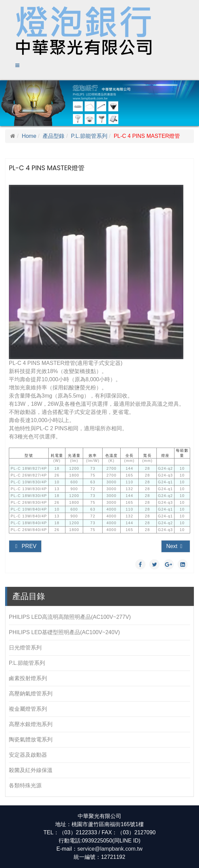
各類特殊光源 (25, 785)
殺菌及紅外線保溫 (31, 770)
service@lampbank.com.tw (110, 849)
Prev (25, 546)
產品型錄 (53, 136)
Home (29, 136)
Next (175, 546)
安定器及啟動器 (28, 755)
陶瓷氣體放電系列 (31, 740)
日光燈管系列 (25, 648)
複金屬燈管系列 (28, 709)
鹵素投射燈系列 (28, 678)
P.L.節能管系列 (89, 136)
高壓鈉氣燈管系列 (31, 694)
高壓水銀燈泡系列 (31, 724)
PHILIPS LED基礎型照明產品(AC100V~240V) (64, 632)
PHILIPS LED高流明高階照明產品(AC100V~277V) (70, 617)
